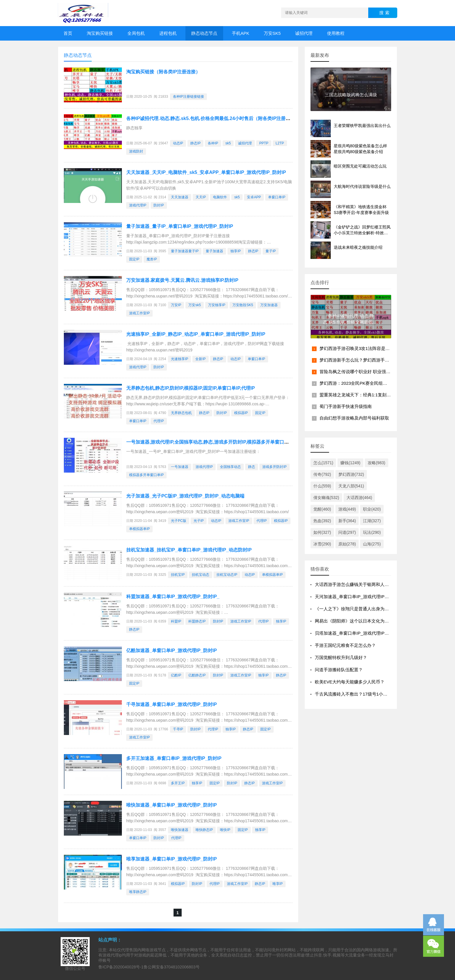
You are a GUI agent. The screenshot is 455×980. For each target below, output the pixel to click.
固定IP (134, 259)
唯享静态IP (138, 892)
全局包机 (136, 33)
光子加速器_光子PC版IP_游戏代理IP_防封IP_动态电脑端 (185, 496)
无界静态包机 (181, 413)
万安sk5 (195, 305)
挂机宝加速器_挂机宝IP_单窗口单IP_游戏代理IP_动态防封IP (189, 550)
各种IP (213, 143)
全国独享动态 (230, 467)
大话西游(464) (359, 498)
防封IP (159, 205)
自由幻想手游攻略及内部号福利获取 (354, 418)
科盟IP (176, 621)
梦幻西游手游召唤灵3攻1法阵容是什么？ (359, 348)
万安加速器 (269, 305)
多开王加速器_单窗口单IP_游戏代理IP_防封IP (174, 758)
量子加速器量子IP (185, 251)
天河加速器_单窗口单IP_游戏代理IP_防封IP (357, 597)
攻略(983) (377, 463)
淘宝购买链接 (100, 33)
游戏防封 (136, 151)
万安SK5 (272, 33)
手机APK (241, 33)
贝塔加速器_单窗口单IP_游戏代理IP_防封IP (357, 633)
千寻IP (178, 729)
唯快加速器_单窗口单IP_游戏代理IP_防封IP (171, 805)
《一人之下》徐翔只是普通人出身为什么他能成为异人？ (369, 609)
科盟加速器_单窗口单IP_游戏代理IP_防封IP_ (173, 597)
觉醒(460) (322, 509)
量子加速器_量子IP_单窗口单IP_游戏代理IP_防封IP (180, 226)
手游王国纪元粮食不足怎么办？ (345, 645)
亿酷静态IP (197, 675)
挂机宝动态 (201, 575)
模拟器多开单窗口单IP (146, 475)
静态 (252, 467)
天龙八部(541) (351, 486)
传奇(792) (322, 474)
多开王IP (178, 783)
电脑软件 (220, 197)
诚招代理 (304, 33)
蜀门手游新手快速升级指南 (346, 406)
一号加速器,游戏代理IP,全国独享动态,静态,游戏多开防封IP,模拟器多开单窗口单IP (210, 442)
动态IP (178, 143)
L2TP (280, 143)
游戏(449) (347, 509)
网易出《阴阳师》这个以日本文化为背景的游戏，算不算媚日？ (376, 621)
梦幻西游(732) (351, 474)
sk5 (228, 143)
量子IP (271, 251)
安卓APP (254, 197)
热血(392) (322, 521)
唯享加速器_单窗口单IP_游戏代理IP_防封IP (171, 859)
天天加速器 (180, 197)
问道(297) (347, 532)
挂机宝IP (178, 575)
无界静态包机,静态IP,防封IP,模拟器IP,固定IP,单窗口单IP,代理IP (191, 388)
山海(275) (372, 544)
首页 (68, 33)
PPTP (264, 143)
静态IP (195, 143)
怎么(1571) (323, 463)
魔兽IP (152, 259)
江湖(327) (372, 521)
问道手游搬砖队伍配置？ (339, 670)
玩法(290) (372, 532)
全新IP (200, 359)
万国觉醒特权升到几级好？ (341, 657)
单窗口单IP (277, 197)
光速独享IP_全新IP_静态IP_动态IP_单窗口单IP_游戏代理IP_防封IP (196, 334)
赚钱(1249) (350, 463)
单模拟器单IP (139, 529)
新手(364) (347, 521)
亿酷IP (176, 675)
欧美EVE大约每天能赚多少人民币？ (350, 682)
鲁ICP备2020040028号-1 (121, 967)
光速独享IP (179, 359)
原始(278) (347, 544)
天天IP (201, 197)
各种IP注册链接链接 (188, 97)
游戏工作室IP (139, 313)
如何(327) (322, 532)
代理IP (159, 421)
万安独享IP (217, 305)
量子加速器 (214, 251)
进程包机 (168, 33)
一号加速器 (180, 467)
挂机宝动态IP (227, 575)
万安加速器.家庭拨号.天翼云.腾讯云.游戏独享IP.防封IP (182, 280)
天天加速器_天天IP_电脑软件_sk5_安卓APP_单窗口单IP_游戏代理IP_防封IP (206, 172)
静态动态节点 (204, 33)
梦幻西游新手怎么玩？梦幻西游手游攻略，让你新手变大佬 (376, 360)
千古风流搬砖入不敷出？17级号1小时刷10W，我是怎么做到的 (375, 694)
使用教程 (336, 33)
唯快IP (225, 830)
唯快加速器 (180, 830)
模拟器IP (241, 413)
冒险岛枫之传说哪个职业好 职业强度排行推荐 (364, 372)
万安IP (176, 305)
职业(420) (372, 509)
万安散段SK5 (243, 305)
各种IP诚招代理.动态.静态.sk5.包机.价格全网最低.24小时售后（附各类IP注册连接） (213, 118)
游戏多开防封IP (274, 467)
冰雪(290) (322, 544)
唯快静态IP (204, 830)
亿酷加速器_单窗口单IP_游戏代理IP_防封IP (171, 650)
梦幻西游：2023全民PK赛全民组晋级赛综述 (362, 383)
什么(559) (322, 486)
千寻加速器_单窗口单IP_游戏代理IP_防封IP (171, 704)
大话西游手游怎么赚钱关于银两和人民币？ (356, 584)
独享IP (235, 251)
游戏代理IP (138, 205)
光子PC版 (179, 521)
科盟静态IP (197, 621)
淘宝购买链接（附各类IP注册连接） (163, 72)
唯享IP (278, 884)
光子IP (199, 521)
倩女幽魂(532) (326, 498)
